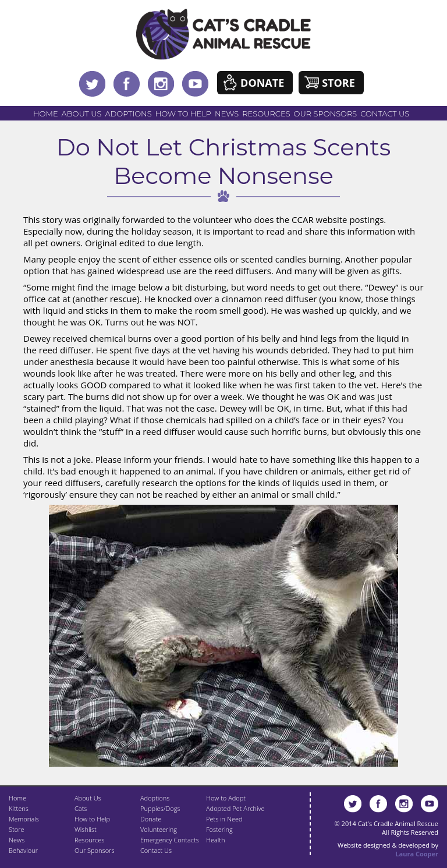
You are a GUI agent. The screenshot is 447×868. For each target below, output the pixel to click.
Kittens (19, 808)
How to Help (183, 114)
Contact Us (385, 114)
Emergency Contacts (170, 840)
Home (46, 114)
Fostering (219, 829)
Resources (266, 114)
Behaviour (23, 850)
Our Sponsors (326, 114)
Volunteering (159, 829)
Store (338, 83)
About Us (82, 114)
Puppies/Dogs (160, 808)
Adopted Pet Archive (235, 808)
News (227, 114)
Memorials (24, 819)
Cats (81, 808)
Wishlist (86, 829)
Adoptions (128, 114)
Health (215, 840)
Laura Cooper (417, 854)
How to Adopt (226, 798)
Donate (262, 83)
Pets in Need (224, 819)
